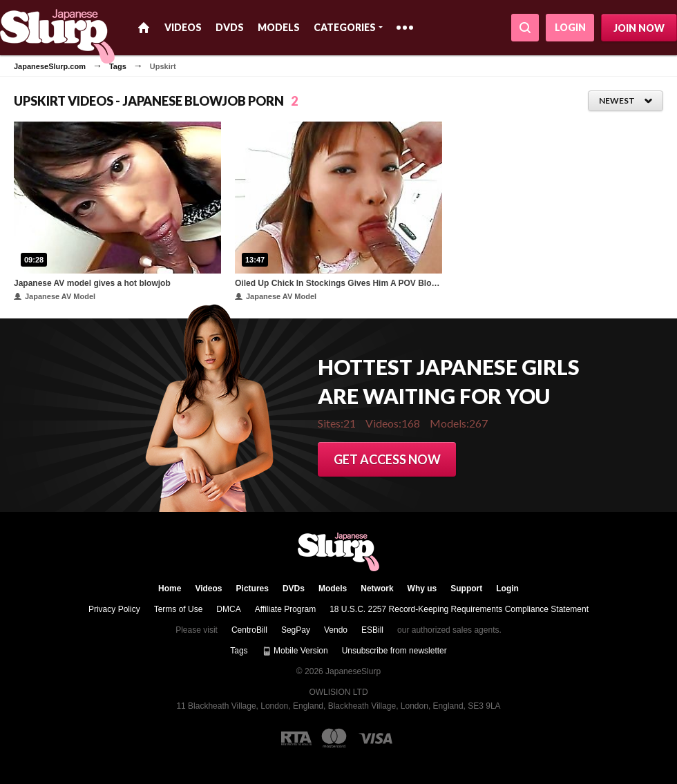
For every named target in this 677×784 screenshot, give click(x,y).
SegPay (296, 630)
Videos (183, 27)
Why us (422, 589)
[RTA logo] (296, 738)
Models (279, 27)
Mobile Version (295, 651)
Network (377, 589)
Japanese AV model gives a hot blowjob (92, 283)
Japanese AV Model (55, 296)
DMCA (228, 609)
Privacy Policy (114, 609)
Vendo (336, 630)
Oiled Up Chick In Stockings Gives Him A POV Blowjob (338, 283)
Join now (639, 28)
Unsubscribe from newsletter (394, 651)
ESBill (372, 630)
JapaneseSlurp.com (50, 66)
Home (144, 28)
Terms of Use (179, 609)
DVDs (230, 27)
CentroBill (249, 630)
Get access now (387, 459)
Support (466, 589)
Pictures (252, 589)
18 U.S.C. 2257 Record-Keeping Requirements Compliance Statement (459, 609)
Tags (118, 66)
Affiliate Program (285, 609)
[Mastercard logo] (334, 738)
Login (570, 27)
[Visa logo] (376, 738)
